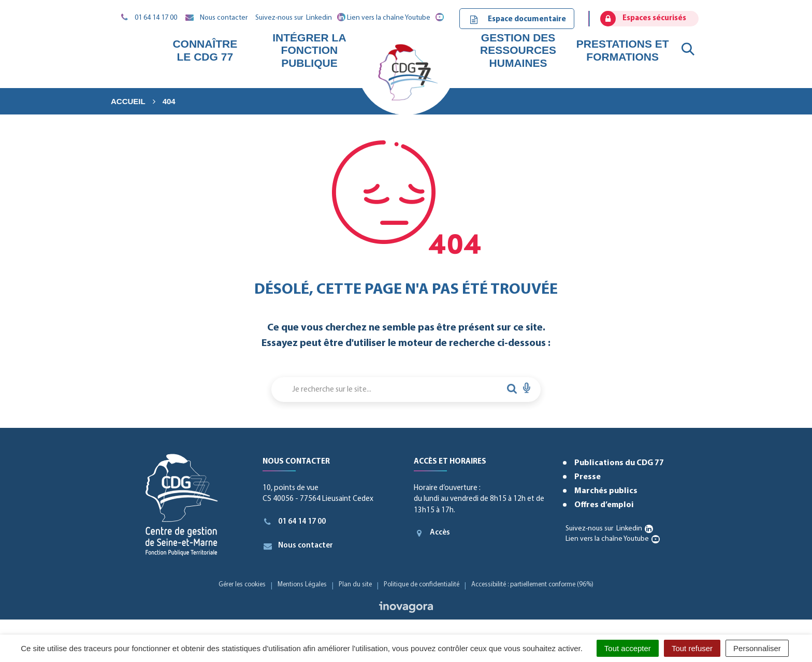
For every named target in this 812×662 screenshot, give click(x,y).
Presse (588, 477)
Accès (432, 533)
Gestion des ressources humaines (518, 50)
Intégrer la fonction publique (309, 50)
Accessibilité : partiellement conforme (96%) (532, 585)
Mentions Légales (302, 585)
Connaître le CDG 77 (205, 50)
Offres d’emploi (604, 505)
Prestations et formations (623, 50)
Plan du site (355, 585)
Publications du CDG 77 (619, 463)
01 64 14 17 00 (294, 522)
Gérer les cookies (242, 585)
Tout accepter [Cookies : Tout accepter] (628, 648)
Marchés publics (606, 491)
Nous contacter (298, 546)
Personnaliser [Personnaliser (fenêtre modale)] (757, 648)
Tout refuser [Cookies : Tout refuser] (692, 648)
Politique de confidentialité (422, 585)
